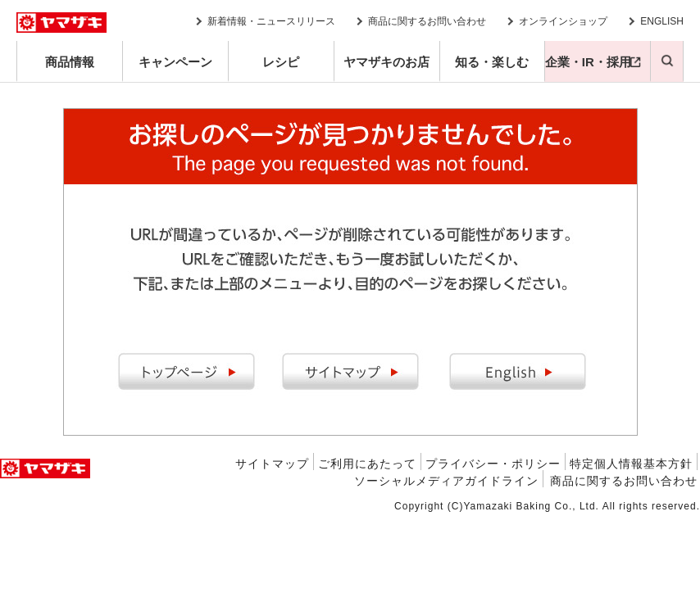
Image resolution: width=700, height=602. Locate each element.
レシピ (281, 62)
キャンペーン (175, 62)
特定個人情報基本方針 (631, 464)
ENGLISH (662, 21)
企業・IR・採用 (588, 62)
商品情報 (70, 62)
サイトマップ (272, 464)
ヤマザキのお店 (386, 62)
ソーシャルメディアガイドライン (446, 481)
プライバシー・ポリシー (493, 464)
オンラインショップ (563, 21)
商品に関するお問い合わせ (427, 21)
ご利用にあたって (367, 464)
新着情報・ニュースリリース (271, 21)
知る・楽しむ (492, 62)
